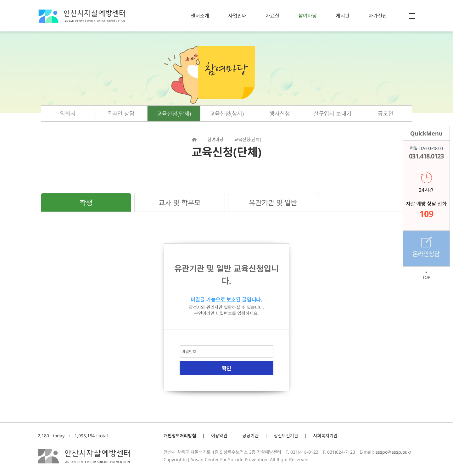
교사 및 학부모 (179, 202)
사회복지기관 (325, 436)
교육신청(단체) (174, 113)
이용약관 (219, 436)
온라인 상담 (121, 113)
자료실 (272, 16)
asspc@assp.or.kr (393, 452)
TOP (426, 275)
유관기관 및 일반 (273, 202)
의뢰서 (68, 113)
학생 (86, 202)
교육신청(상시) (227, 113)
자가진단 (378, 16)
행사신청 (280, 113)
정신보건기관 (286, 436)
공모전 (386, 113)
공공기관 (251, 436)
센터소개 (200, 16)
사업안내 (237, 16)
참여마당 (308, 16)
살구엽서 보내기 (333, 113)
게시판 (343, 16)
